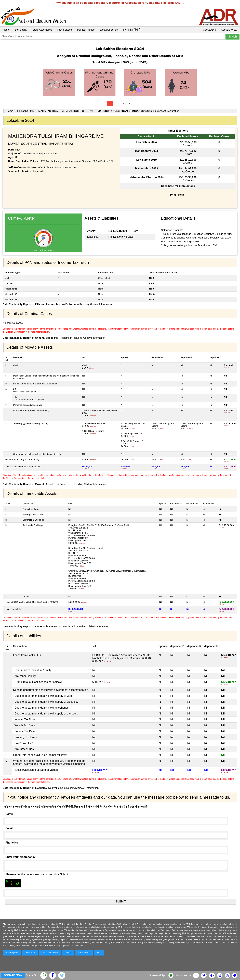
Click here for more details (178, 186)
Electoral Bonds (109, 30)
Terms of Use (84, 953)
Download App (158, 975)
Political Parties (86, 30)
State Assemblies (42, 30)
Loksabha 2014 (26, 111)
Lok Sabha (21, 30)
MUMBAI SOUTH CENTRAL (78, 111)
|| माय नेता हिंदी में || (132, 30)
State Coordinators (50, 953)
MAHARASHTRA (48, 111)
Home (6, 30)
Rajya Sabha (65, 30)
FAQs (99, 953)
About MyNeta (229, 30)
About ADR (209, 30)
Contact (68, 953)
